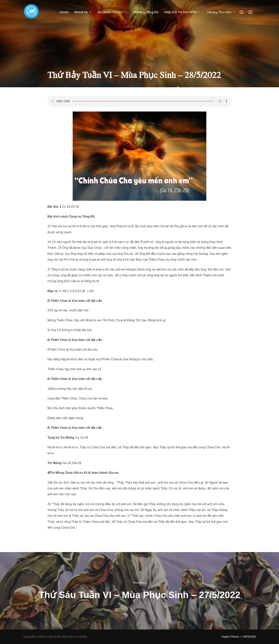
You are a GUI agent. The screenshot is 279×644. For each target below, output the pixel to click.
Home (64, 12)
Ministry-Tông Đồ (146, 12)
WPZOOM (249, 637)
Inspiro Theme (230, 637)
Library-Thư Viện (221, 12)
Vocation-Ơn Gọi (112, 12)
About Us (83, 12)
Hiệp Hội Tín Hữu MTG (183, 12)
